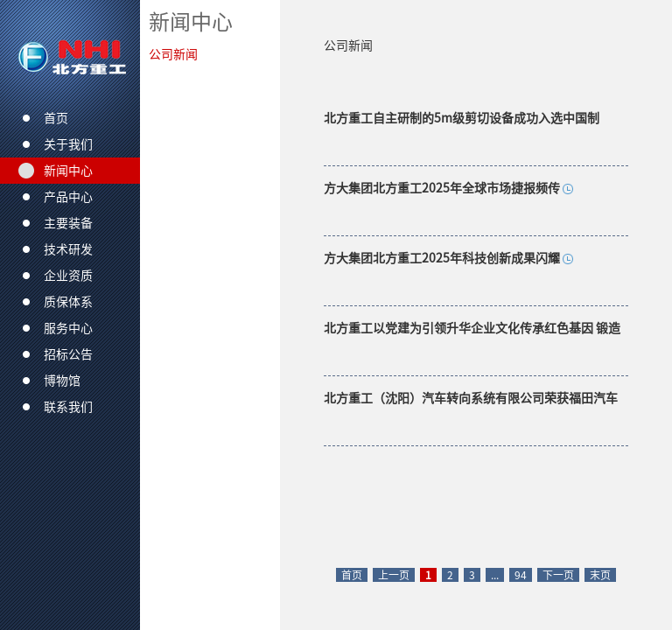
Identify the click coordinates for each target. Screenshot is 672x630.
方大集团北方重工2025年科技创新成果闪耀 (442, 258)
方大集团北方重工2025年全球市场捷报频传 (442, 188)
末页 (600, 575)
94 (521, 575)
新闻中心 (191, 22)
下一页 (558, 575)
